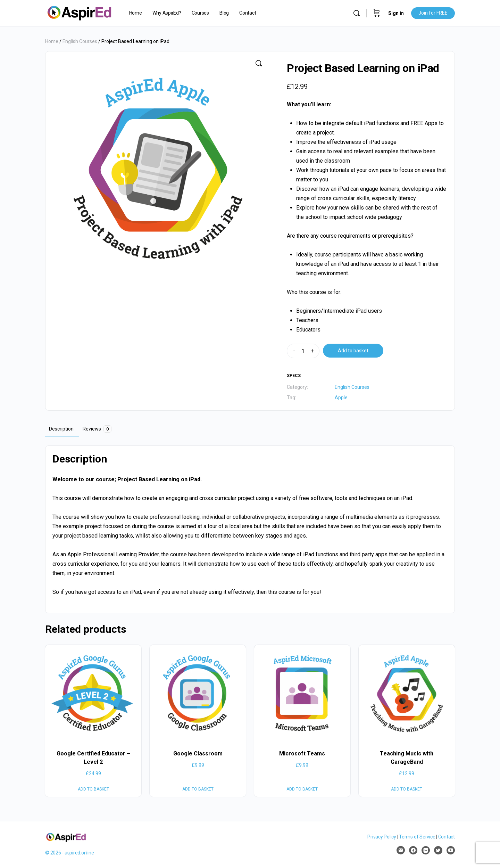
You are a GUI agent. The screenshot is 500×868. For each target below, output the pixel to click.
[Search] (357, 13)
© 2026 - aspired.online (69, 853)
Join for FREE (433, 13)
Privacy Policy (382, 837)
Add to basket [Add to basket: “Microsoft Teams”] (302, 789)
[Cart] (377, 13)
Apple (341, 398)
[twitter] (438, 850)
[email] (401, 850)
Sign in (396, 13)
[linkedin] (426, 850)
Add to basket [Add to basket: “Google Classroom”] (198, 789)
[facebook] (413, 850)
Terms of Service (417, 837)
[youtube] (451, 850)
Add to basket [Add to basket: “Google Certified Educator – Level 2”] (93, 789)
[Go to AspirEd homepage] (79, 13)
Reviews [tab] (97, 429)
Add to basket (353, 351)
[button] (259, 63)
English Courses (80, 41)
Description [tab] (61, 429)
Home (52, 41)
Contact (447, 837)
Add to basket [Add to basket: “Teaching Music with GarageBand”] (407, 789)
